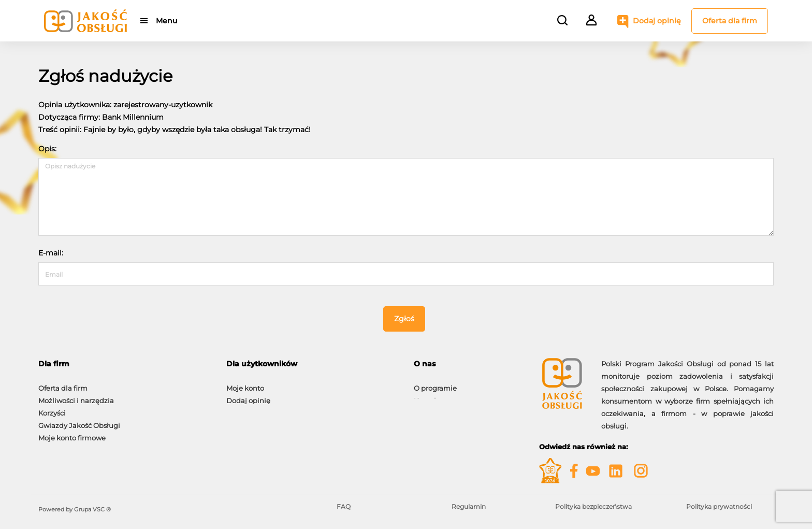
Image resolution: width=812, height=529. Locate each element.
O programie (435, 383)
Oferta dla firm (730, 21)
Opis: (47, 149)
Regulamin (469, 506)
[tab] (125, 364)
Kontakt (427, 395)
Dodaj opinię (657, 21)
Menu (166, 21)
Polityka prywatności (719, 506)
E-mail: (51, 253)
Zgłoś (404, 319)
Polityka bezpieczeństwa (593, 506)
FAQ (344, 506)
